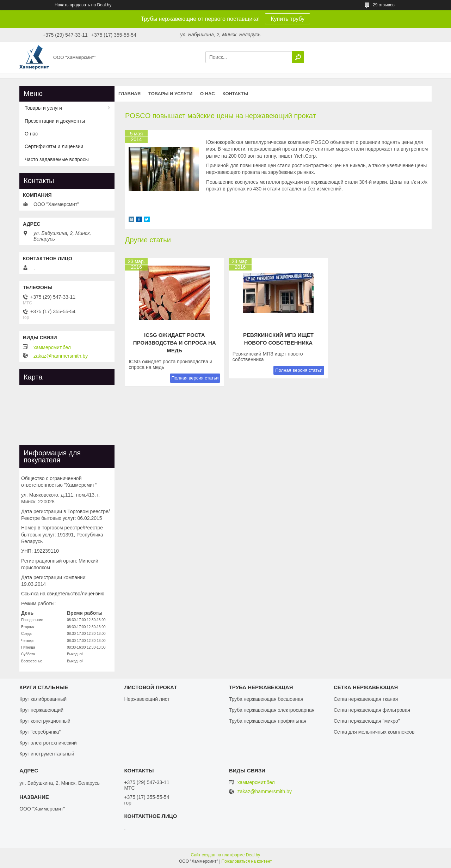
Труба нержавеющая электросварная (272, 710)
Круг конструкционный (45, 721)
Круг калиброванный (43, 699)
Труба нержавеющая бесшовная (266, 699)
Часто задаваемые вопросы (57, 159)
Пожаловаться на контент (247, 861)
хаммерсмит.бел (52, 347)
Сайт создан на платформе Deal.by (226, 855)
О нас (208, 94)
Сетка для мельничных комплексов (374, 732)
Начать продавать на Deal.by (83, 5)
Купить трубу (288, 19)
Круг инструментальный (47, 754)
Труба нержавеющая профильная (268, 721)
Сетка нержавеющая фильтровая (372, 710)
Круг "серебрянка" (40, 732)
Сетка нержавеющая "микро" (367, 721)
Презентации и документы (55, 121)
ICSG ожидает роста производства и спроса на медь (175, 343)
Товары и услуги (170, 94)
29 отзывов (384, 5)
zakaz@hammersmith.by (61, 356)
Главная (129, 94)
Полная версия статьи (195, 378)
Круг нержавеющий (41, 710)
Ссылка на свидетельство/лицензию (63, 594)
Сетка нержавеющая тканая (366, 699)
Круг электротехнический (48, 743)
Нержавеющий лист (147, 699)
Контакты (236, 94)
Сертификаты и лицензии (54, 146)
